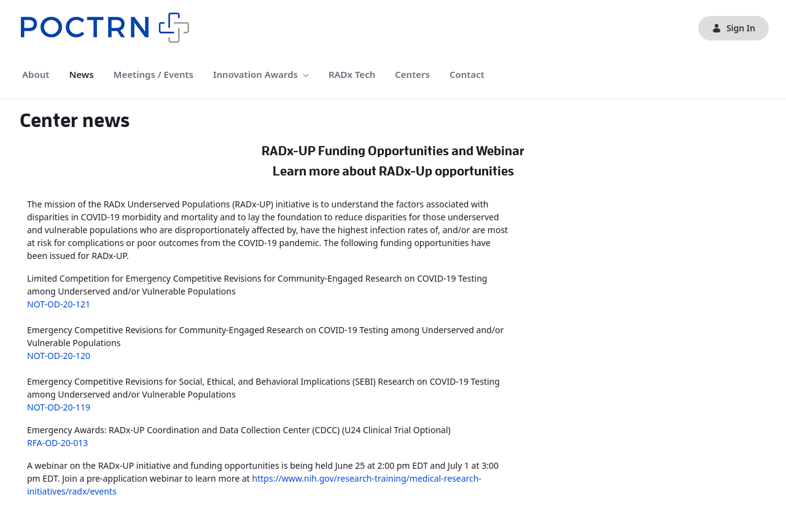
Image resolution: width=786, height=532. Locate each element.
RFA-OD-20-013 (57, 443)
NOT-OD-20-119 (59, 407)
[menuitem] (36, 75)
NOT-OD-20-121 (59, 304)
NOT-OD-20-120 (59, 356)
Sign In (733, 28)
